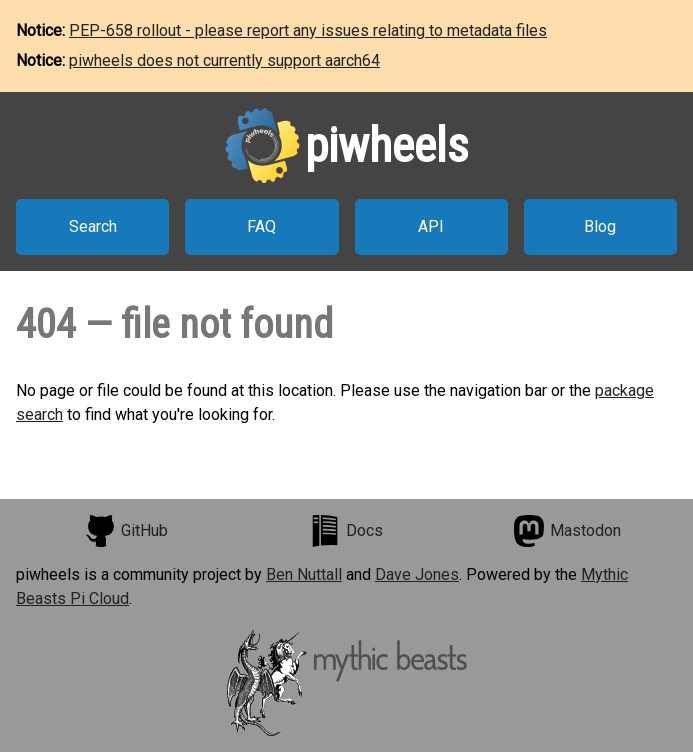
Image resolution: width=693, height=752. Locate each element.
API (431, 226)
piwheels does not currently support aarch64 (224, 60)
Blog (600, 226)
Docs (346, 531)
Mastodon (567, 531)
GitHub (126, 531)
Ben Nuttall (304, 574)
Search (93, 226)
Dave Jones (417, 574)
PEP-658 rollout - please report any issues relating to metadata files (308, 30)
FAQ (261, 226)
